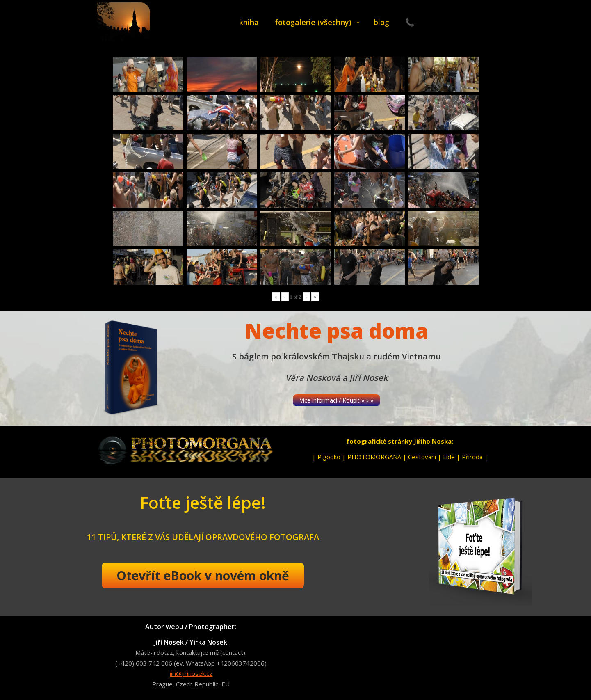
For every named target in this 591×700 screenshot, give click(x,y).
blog (381, 22)
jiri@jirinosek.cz (191, 673)
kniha (249, 22)
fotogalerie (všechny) (313, 22)
